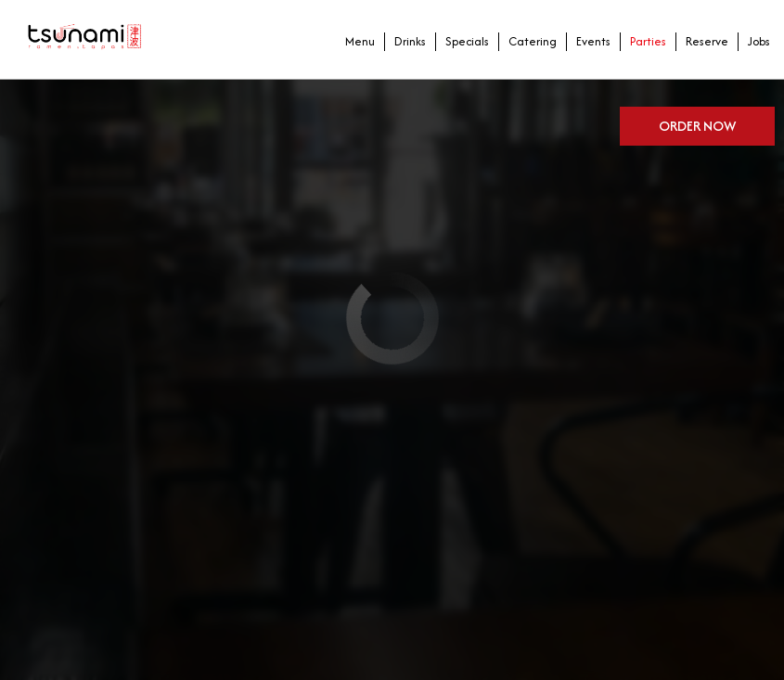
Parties (643, 46)
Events (589, 46)
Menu (355, 46)
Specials (463, 46)
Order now (697, 121)
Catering (528, 46)
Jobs (754, 46)
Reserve (702, 46)
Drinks (405, 46)
